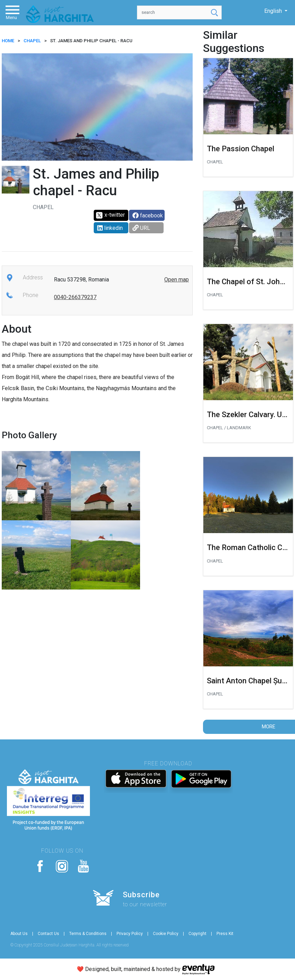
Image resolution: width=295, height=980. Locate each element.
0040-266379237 (75, 297)
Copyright (197, 934)
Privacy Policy (130, 934)
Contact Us (48, 934)
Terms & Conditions (88, 934)
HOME (8, 41)
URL (141, 228)
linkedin (110, 228)
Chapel (32, 41)
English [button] (274, 11)
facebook (148, 215)
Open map (177, 280)
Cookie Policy (166, 934)
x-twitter (110, 215)
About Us (19, 934)
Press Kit (225, 934)
